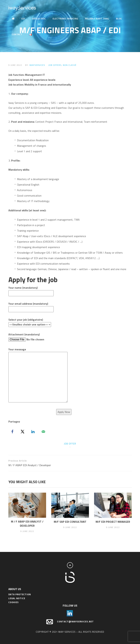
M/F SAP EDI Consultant (70, 522)
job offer (70, 444)
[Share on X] (23, 432)
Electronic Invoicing (65, 18)
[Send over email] (43, 432)
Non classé (70, 65)
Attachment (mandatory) (35, 337)
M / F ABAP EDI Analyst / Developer (39, 463)
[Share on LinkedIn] (33, 432)
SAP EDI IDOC (39, 18)
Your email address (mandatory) (31, 306)
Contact (17, 34)
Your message (38, 375)
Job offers (55, 65)
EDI (23, 18)
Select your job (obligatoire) (30, 322)
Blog (119, 18)
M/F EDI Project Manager (113, 522)
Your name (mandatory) (31, 290)
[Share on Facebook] (12, 432)
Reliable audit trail (97, 18)
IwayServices (37, 65)
